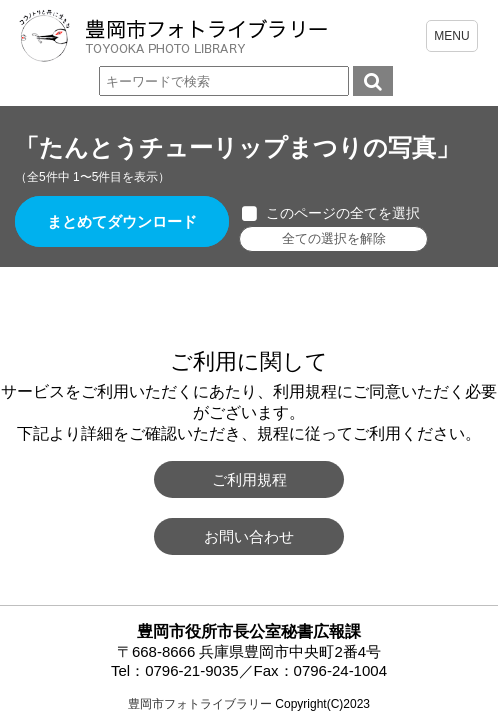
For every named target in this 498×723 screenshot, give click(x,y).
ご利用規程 (249, 479)
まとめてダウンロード (122, 221)
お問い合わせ (249, 536)
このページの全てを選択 (343, 213)
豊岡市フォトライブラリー (200, 704)
